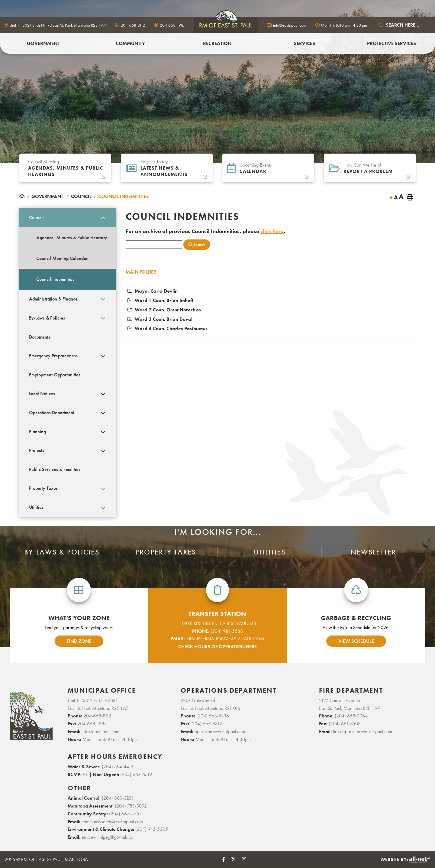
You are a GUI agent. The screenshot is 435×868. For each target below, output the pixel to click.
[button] (103, 218)
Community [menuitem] (130, 43)
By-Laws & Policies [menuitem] (47, 318)
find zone (79, 641)
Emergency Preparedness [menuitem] (53, 356)
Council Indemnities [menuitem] (55, 279)
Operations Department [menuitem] (52, 413)
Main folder (141, 272)
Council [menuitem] (36, 218)
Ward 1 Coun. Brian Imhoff (160, 300)
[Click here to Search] (197, 245)
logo (226, 25)
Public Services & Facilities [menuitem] (55, 469)
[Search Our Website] (403, 25)
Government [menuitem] (43, 43)
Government (48, 196)
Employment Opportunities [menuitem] (55, 375)
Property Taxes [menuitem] (43, 488)
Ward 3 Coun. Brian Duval (160, 319)
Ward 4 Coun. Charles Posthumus (168, 328)
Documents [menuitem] (40, 337)
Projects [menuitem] (37, 450)
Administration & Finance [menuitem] (53, 299)
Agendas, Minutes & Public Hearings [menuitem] (72, 237)
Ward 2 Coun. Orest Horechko (164, 310)
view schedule (356, 641)
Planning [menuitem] (37, 432)
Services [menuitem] (304, 43)
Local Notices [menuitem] (42, 393)
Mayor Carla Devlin (153, 291)
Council (81, 196)
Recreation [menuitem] (217, 43)
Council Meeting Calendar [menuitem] (62, 258)
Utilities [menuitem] (36, 507)
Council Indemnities (124, 196)
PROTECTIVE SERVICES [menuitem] (391, 43)
